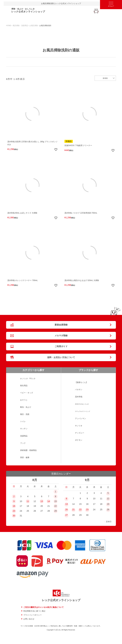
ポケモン (79, 440)
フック (23, 443)
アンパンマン (80, 419)
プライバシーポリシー (33, 615)
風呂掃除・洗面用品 (20, 25)
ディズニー (80, 433)
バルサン (79, 390)
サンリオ (79, 426)
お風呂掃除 (34, 25)
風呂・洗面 (25, 414)
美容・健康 (25, 457)
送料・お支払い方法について (61, 357)
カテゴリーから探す (33, 370)
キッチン (24, 429)
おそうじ (24, 400)
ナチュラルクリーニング (83, 411)
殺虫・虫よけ (26, 407)
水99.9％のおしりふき (82, 404)
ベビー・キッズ (27, 393)
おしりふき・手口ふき (28, 378)
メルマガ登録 (61, 336)
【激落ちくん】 (81, 382)
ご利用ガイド (61, 346)
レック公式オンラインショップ (61, 600)
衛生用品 (24, 386)
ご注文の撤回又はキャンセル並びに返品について (44, 607)
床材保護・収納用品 (28, 450)
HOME (9, 25)
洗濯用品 (24, 436)
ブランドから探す (88, 370)
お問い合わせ (29, 619)
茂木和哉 (79, 397)
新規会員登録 (61, 325)
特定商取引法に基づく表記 (34, 611)
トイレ (23, 421)
